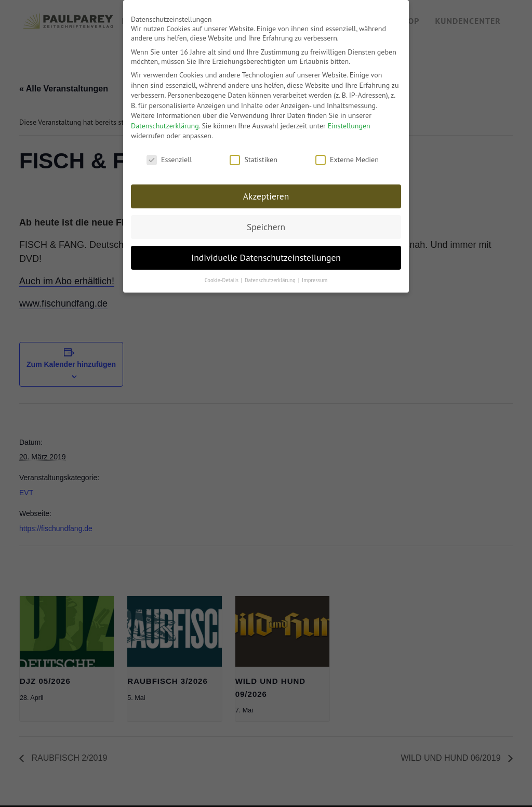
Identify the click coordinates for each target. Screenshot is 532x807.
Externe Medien (347, 156)
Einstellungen (349, 122)
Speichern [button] (266, 223)
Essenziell (169, 156)
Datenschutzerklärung (165, 122)
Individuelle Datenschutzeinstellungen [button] (266, 253)
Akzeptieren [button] (266, 192)
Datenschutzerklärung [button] (271, 276)
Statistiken (253, 156)
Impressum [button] (315, 276)
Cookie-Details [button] (222, 276)
